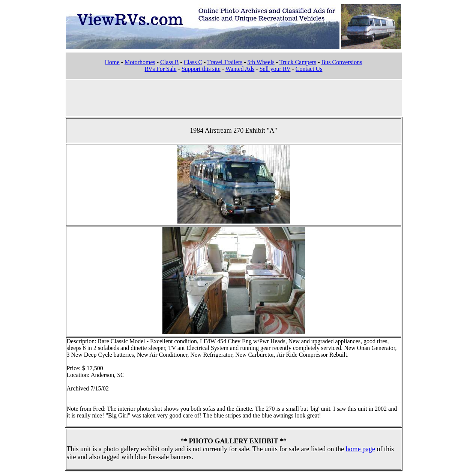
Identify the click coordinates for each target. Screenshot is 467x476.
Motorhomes (140, 62)
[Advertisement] (234, 98)
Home (112, 62)
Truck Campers (298, 62)
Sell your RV (275, 69)
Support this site (201, 69)
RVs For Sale (161, 69)
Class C (193, 62)
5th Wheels (261, 62)
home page (360, 449)
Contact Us (309, 69)
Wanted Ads (240, 69)
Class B (169, 62)
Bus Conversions (342, 62)
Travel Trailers (225, 62)
